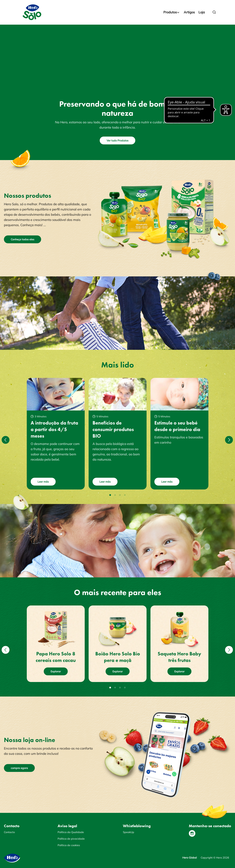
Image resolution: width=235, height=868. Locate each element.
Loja (202, 12)
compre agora (19, 768)
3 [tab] (120, 495)
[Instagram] (192, 833)
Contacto (9, 832)
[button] (214, 12)
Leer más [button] (43, 482)
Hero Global (190, 858)
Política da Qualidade (71, 832)
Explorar (56, 671)
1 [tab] (110, 495)
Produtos (170, 12)
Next (228, 438)
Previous (5, 438)
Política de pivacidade (71, 839)
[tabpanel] (56, 434)
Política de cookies (69, 845)
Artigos (189, 12)
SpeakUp (129, 832)
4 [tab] (125, 495)
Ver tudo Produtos (117, 140)
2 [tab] (115, 495)
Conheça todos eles (23, 239)
